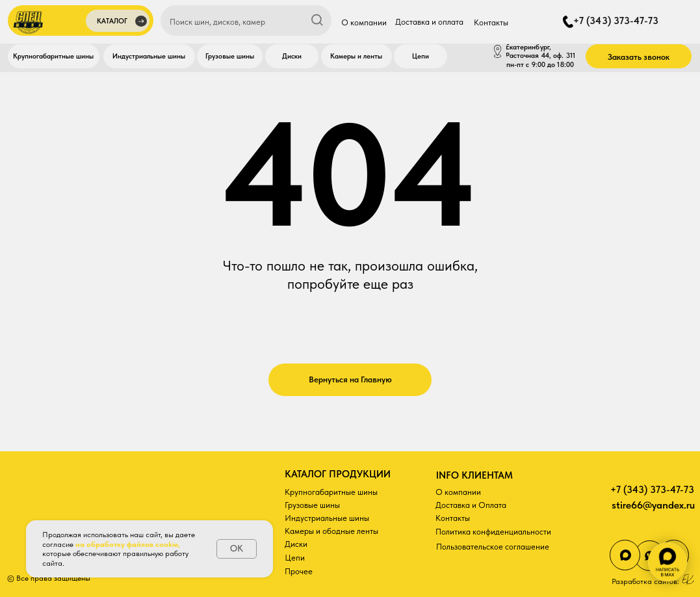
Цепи (295, 557)
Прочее (299, 571)
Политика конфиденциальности (493, 531)
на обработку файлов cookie (127, 544)
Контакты (453, 518)
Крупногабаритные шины (331, 492)
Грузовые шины (312, 505)
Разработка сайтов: (645, 581)
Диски (296, 544)
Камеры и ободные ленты (331, 531)
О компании (458, 492)
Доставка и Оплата (471, 505)
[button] (118, 22)
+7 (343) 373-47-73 (652, 490)
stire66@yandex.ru (653, 505)
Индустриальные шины (327, 518)
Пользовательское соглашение (493, 546)
